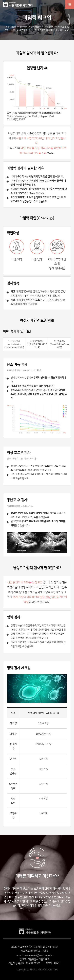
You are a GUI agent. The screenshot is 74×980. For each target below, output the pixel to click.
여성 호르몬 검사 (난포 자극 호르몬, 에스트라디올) (37, 344)
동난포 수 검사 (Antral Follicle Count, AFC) (60, 344)
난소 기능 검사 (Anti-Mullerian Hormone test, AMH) (14, 344)
